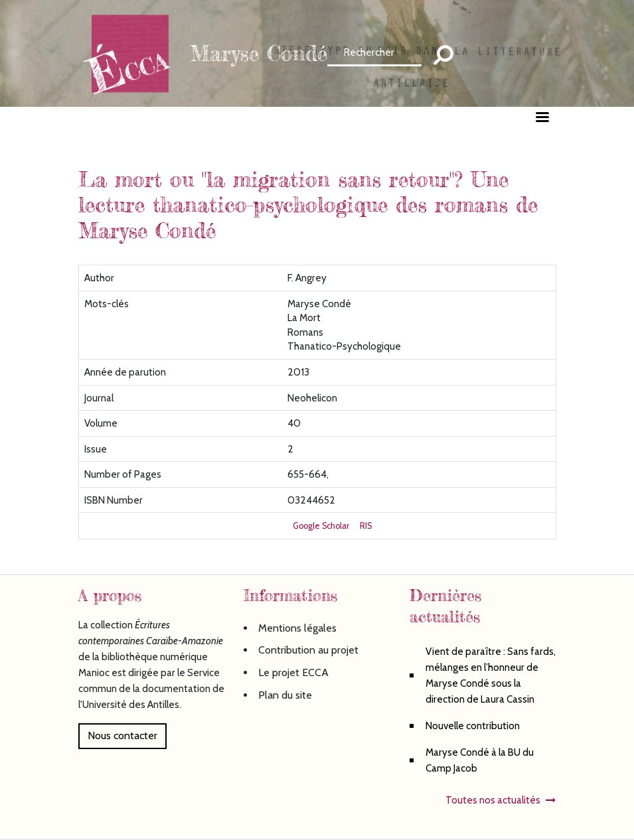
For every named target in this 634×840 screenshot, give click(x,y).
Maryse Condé (259, 53)
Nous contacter (122, 735)
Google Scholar (321, 526)
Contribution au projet (308, 650)
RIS (366, 526)
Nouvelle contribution (473, 726)
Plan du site (285, 695)
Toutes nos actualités (493, 800)
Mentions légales (297, 628)
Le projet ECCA (293, 672)
